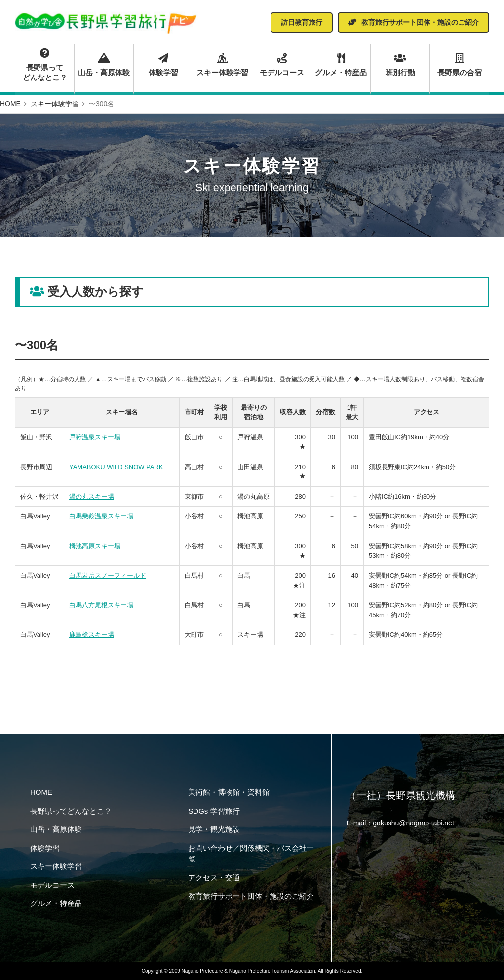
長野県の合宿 (460, 65)
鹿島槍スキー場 (92, 635)
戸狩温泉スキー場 (95, 437)
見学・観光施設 (214, 830)
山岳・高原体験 (104, 65)
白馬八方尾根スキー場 (101, 606)
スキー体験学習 (222, 65)
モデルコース (282, 65)
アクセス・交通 (214, 878)
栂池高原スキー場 (95, 546)
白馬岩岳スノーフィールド (108, 576)
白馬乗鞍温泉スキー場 (101, 517)
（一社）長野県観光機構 (401, 796)
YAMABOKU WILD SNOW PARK (116, 467)
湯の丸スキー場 (92, 496)
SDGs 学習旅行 (214, 811)
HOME (41, 793)
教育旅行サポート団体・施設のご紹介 (251, 896)
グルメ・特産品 (341, 65)
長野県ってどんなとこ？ (45, 65)
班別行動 (401, 65)
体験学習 (163, 65)
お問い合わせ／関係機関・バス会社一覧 (251, 854)
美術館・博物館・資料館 (229, 793)
